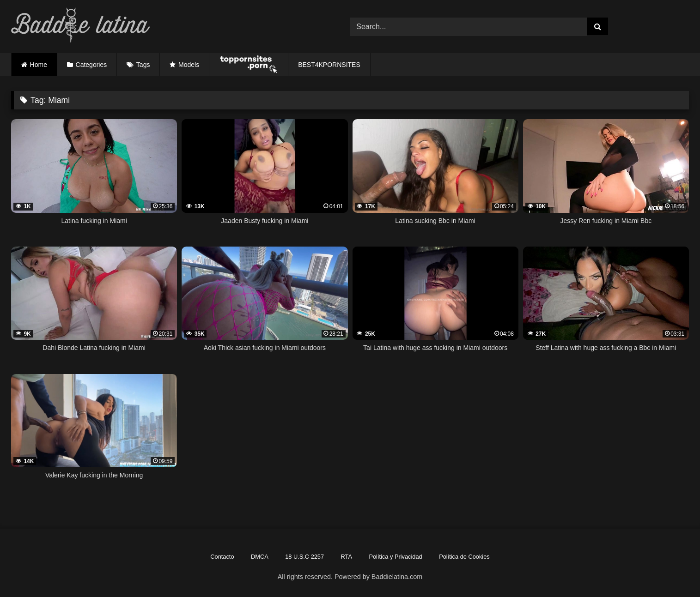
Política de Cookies (464, 557)
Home (39, 65)
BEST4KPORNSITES (329, 65)
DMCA (260, 557)
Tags (143, 65)
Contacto (222, 557)
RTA (347, 557)
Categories (91, 65)
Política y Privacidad (395, 557)
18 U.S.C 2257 (304, 557)
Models (189, 65)
